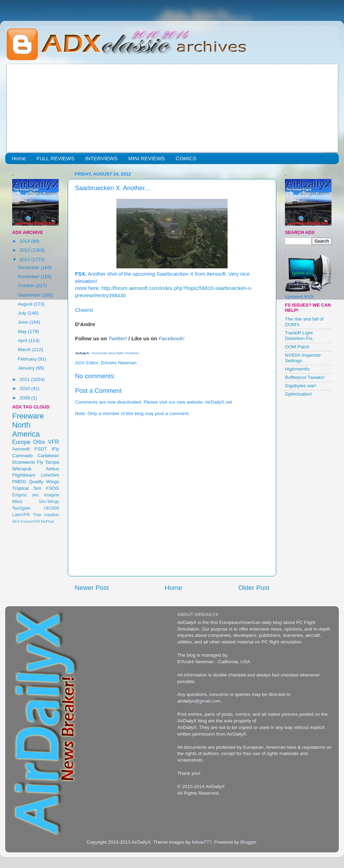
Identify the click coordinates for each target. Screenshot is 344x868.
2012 (25, 259)
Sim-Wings (49, 502)
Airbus (52, 469)
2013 (25, 250)
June (23, 322)
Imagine (52, 495)
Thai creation (46, 515)
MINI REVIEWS (146, 158)
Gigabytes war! (301, 386)
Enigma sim (25, 495)
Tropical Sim (27, 488)
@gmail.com (208, 701)
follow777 (202, 842)
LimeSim (50, 475)
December (29, 267)
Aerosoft (21, 449)
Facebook (171, 338)
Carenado (22, 456)
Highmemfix (297, 369)
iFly (55, 449)
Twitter (117, 338)
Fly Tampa (48, 462)
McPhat (47, 521)
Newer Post (92, 588)
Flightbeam (24, 475)
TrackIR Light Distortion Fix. (299, 336)
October (27, 286)
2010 (25, 388)
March (25, 350)
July (23, 313)
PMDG (19, 482)
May (23, 331)
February (28, 359)
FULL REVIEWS (55, 158)
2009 (25, 398)
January (27, 368)
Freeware (28, 416)
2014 (25, 241)
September (30, 295)
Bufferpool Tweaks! (305, 377)
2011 (25, 379)
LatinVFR (21, 515)
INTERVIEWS (101, 158)
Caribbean (48, 456)
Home (19, 158)
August (26, 304)
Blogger (248, 842)
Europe (21, 442)
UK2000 (51, 508)
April (23, 340)
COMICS (186, 158)
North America (26, 429)
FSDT (41, 449)
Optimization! (299, 394)
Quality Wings (44, 482)
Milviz (17, 502)
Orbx (39, 442)
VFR (54, 442)
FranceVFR (30, 521)
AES (16, 521)
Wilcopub (22, 469)
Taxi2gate (21, 508)
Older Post (254, 588)
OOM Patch (297, 347)
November (29, 277)
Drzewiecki (23, 462)
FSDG (52, 488)
